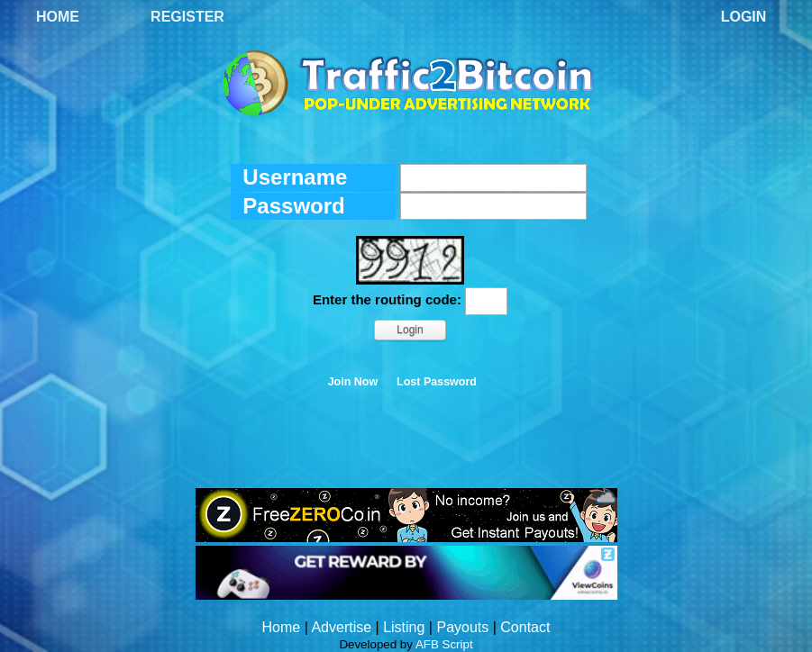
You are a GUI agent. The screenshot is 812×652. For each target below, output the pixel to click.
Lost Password (437, 382)
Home (58, 17)
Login (744, 17)
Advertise (341, 627)
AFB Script (444, 644)
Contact (525, 627)
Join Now (353, 382)
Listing (404, 627)
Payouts (462, 627)
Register (187, 17)
